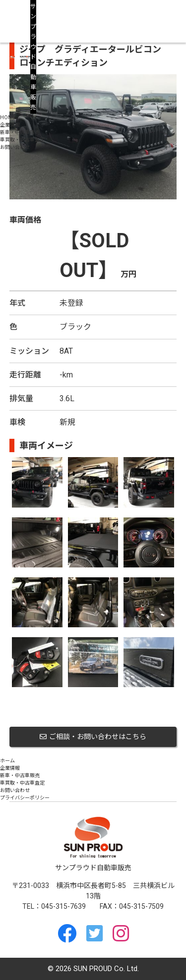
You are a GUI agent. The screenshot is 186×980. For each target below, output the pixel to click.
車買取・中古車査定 (22, 140)
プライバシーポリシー (25, 798)
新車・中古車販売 (20, 132)
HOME (8, 117)
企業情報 (10, 125)
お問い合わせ (15, 147)
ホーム (7, 761)
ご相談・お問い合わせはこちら (93, 737)
